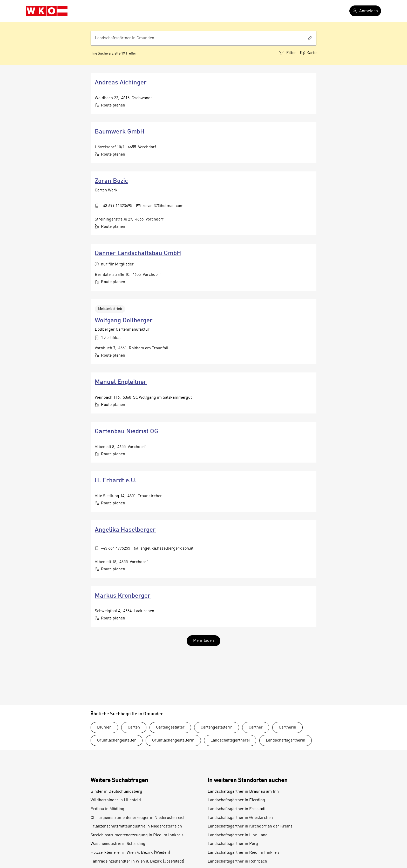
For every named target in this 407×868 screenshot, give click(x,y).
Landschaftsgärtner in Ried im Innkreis (244, 853)
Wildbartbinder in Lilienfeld (116, 800)
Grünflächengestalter (117, 740)
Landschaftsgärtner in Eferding (236, 800)
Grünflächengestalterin (173, 740)
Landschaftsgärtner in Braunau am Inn (243, 792)
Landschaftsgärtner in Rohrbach (237, 862)
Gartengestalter (170, 727)
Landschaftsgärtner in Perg (233, 844)
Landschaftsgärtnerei (230, 740)
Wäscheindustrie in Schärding (118, 844)
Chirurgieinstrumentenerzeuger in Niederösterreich (138, 818)
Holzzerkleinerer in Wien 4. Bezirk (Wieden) (130, 853)
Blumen (104, 727)
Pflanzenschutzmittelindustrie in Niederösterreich (136, 826)
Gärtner (256, 727)
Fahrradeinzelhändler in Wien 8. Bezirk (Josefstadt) (137, 862)
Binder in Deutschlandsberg (116, 792)
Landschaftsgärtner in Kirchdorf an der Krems (250, 826)
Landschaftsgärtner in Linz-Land (238, 835)
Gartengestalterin (217, 727)
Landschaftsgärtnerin (286, 740)
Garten (134, 727)
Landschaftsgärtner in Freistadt (237, 809)
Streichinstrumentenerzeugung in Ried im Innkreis (137, 835)
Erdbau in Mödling (107, 809)
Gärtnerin (287, 727)
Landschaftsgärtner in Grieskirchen (240, 818)
